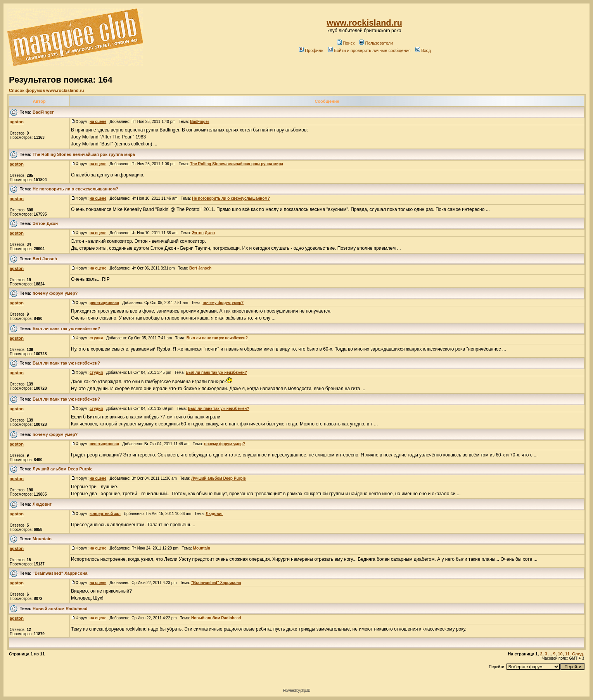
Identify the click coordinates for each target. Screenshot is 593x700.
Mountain (42, 539)
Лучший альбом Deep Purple (63, 469)
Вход (423, 50)
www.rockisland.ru (364, 23)
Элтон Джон (45, 223)
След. (578, 654)
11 (567, 654)
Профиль (311, 50)
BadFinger (43, 112)
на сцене (98, 122)
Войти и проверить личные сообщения (369, 50)
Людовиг (42, 504)
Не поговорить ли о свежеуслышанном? (75, 189)
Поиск (346, 43)
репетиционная (104, 303)
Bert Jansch (45, 259)
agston (17, 122)
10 (560, 654)
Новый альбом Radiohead (60, 608)
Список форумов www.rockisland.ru (46, 90)
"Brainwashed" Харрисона (60, 573)
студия (96, 338)
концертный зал (105, 514)
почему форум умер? (55, 293)
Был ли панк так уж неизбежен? (66, 328)
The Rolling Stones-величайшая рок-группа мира (84, 154)
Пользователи (376, 43)
